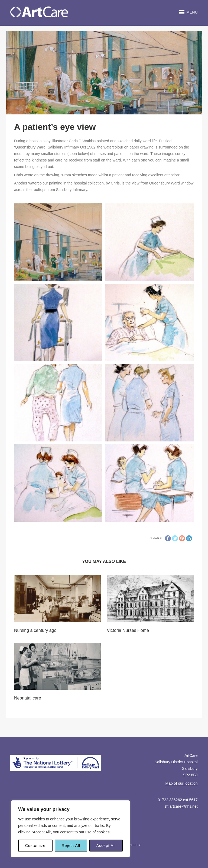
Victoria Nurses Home (128, 630)
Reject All (71, 846)
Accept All (106, 846)
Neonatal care (28, 698)
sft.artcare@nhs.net (181, 806)
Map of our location (182, 783)
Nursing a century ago (35, 630)
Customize (35, 846)
